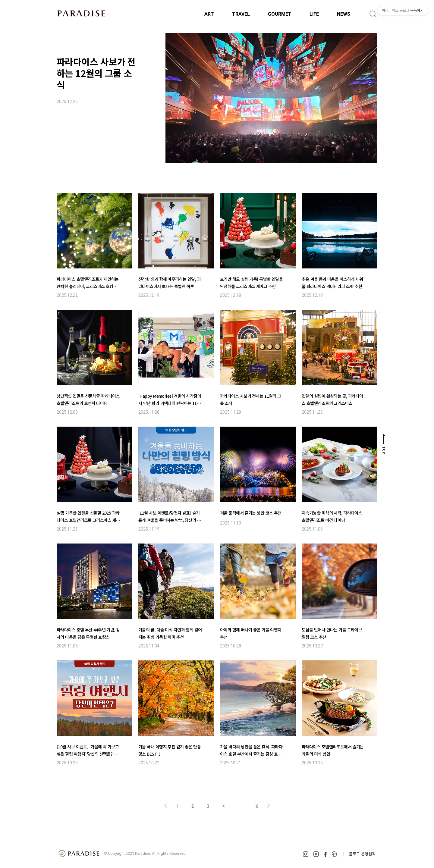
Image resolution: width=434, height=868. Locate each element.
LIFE (314, 14)
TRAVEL (241, 14)
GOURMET (280, 14)
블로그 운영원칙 (362, 854)
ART (209, 14)
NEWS (344, 14)
